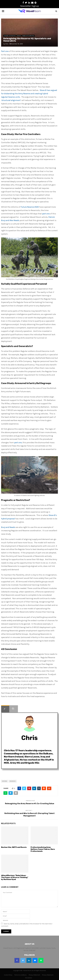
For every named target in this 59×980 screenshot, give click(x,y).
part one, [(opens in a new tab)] (18, 443)
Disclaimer (29, 978)
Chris (7, 44)
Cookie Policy (8, 975)
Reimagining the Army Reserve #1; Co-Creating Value (30, 804)
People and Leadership (28, 36)
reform (5, 781)
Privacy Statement (34, 975)
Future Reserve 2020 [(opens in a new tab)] (30, 207)
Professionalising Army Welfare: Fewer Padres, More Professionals (43, 849)
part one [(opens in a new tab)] (46, 214)
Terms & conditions (20, 975)
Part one (5, 51)
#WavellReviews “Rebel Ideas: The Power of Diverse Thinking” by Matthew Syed (15, 877)
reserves (13, 781)
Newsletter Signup (30, 6)
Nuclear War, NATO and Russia (14, 847)
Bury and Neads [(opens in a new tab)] (8, 527)
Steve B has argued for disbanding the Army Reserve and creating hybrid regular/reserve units (29, 94)
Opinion (19, 36)
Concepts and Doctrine (10, 36)
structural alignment (11, 100)
